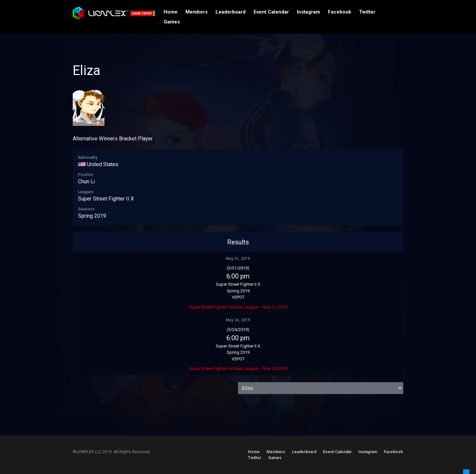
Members (197, 12)
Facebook (339, 12)
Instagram (308, 12)
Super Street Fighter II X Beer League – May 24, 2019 (238, 368)
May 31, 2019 (238, 259)
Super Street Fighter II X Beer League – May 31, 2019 (238, 307)
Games (172, 22)
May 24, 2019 (238, 320)
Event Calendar (271, 12)
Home (171, 12)
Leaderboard (231, 12)
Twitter (367, 12)
